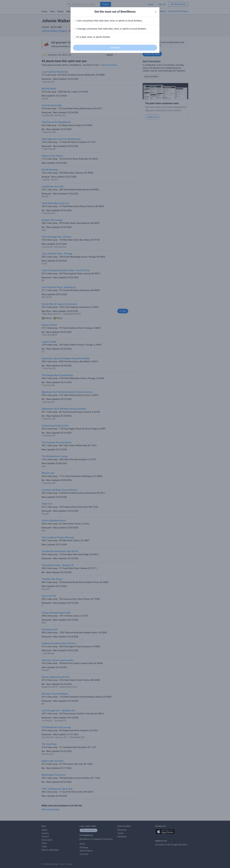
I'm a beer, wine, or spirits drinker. (93, 37)
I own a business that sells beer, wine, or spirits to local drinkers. (109, 21)
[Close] (156, 12)
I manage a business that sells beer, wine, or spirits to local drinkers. (111, 29)
